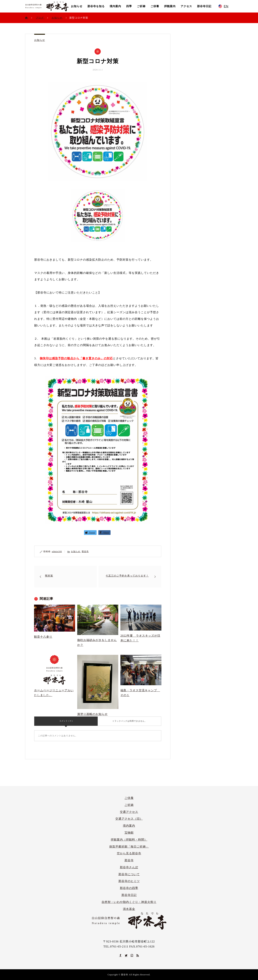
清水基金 (129, 909)
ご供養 (155, 6)
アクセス (186, 6)
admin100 (57, 551)
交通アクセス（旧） (129, 819)
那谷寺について (129, 874)
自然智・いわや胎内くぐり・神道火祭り (129, 902)
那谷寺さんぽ (129, 867)
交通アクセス (129, 812)
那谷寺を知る (96, 6)
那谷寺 (85, 551)
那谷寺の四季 (129, 888)
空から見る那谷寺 (129, 853)
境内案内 (115, 6)
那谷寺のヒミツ (129, 881)
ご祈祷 (141, 6)
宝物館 (129, 833)
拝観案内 (170, 6)
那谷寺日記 (204, 6)
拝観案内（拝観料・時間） (129, 840)
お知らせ (77, 6)
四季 (129, 6)
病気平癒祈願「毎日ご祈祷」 (129, 847)
